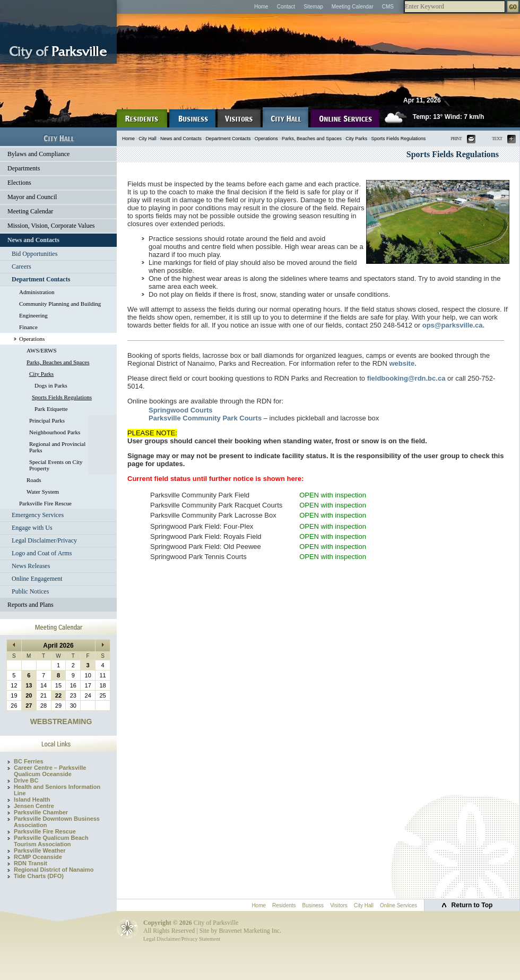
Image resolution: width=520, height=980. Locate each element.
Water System (43, 492)
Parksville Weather (40, 850)
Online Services (398, 905)
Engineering (33, 315)
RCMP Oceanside (38, 857)
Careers (21, 267)
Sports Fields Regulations (62, 397)
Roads (34, 480)
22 (58, 695)
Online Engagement (37, 579)
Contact (286, 7)
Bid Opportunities (34, 254)
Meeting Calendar (353, 7)
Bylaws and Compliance (38, 154)
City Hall (148, 139)
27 (29, 706)
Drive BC (26, 780)
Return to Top (472, 905)
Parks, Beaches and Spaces (58, 362)
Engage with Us (32, 528)
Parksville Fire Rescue (45, 503)
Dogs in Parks (51, 385)
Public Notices (30, 591)
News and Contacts (33, 240)
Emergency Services (38, 515)
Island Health (32, 800)
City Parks (41, 374)
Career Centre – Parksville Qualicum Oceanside (50, 771)
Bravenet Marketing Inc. (250, 931)
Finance (28, 327)
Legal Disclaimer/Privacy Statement (182, 939)
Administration (37, 292)
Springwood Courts (181, 410)
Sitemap (313, 7)
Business (313, 905)
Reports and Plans (31, 605)
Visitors (339, 905)
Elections (19, 183)
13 (29, 685)
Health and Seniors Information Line (57, 790)
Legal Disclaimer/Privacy (44, 540)
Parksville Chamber (41, 812)
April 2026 (58, 646)
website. (402, 363)
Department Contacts (41, 279)
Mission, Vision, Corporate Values (51, 226)
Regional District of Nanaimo (54, 870)
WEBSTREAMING (61, 721)
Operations (32, 339)
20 (29, 695)
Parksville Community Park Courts (205, 418)
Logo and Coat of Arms (42, 553)
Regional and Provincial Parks (57, 447)
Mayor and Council (32, 197)
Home (261, 7)
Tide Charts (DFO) (39, 876)
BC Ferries (29, 761)
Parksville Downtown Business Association (57, 822)
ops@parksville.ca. (453, 325)
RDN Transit (31, 863)
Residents (284, 905)
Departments (24, 168)
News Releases (31, 566)
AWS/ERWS (42, 350)
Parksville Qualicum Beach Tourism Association (51, 841)
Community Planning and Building (60, 304)
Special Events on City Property (56, 465)
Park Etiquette (51, 409)
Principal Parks (47, 420)
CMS (388, 7)
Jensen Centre (34, 806)
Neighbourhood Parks (55, 432)
